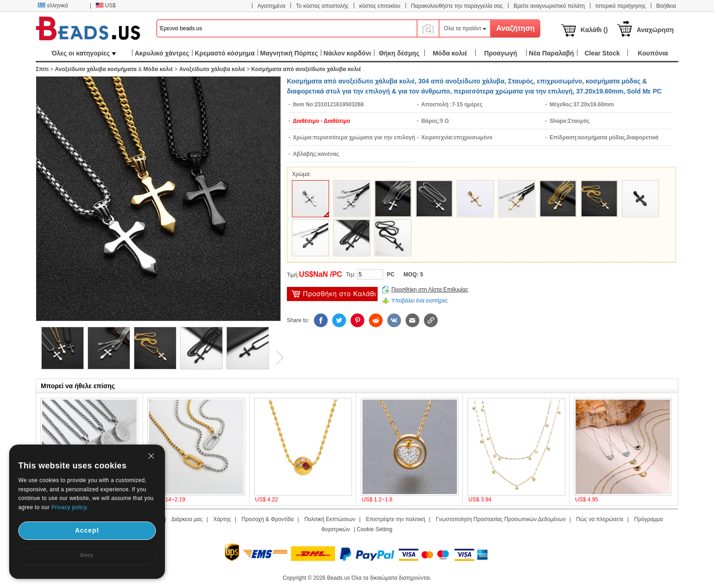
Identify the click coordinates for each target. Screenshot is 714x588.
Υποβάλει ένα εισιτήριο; (420, 301)
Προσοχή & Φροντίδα (268, 519)
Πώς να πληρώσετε (600, 519)
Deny (87, 555)
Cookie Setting (374, 529)
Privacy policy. (70, 507)
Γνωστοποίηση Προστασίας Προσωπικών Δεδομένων (501, 519)
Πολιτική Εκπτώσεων (330, 519)
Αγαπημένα (272, 6)
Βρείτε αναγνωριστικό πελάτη (549, 6)
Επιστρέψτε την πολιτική (396, 519)
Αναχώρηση (655, 30)
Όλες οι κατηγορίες (84, 53)
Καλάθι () (594, 30)
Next (276, 357)
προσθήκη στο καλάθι (332, 294)
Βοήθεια (666, 6)
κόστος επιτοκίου (380, 6)
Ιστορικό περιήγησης (621, 6)
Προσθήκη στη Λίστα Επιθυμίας (430, 290)
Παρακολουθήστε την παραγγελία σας (457, 6)
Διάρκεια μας (187, 519)
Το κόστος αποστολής (322, 6)
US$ (106, 5)
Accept (87, 530)
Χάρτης (222, 519)
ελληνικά (53, 5)
